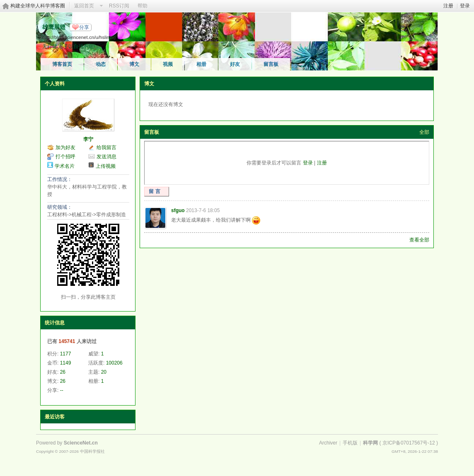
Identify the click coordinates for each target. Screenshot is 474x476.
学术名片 (65, 166)
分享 (84, 27)
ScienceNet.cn (81, 443)
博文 (134, 64)
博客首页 (62, 64)
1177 (66, 354)
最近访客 (55, 417)
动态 (101, 64)
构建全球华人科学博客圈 (38, 6)
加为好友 (65, 147)
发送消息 (106, 157)
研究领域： (60, 207)
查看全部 (419, 240)
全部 (424, 132)
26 (63, 372)
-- (62, 390)
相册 (201, 64)
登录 (465, 6)
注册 (448, 6)
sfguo (178, 210)
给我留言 (106, 147)
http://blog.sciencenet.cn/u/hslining (79, 37)
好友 (235, 64)
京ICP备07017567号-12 (409, 443)
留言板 (271, 64)
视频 (168, 64)
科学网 (370, 443)
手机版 (350, 443)
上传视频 (106, 166)
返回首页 (84, 6)
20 (104, 372)
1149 (66, 363)
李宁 (88, 139)
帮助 (143, 6)
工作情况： (60, 179)
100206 (114, 363)
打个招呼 (65, 157)
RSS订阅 (119, 6)
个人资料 (55, 84)
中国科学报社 (92, 451)
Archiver (328, 443)
